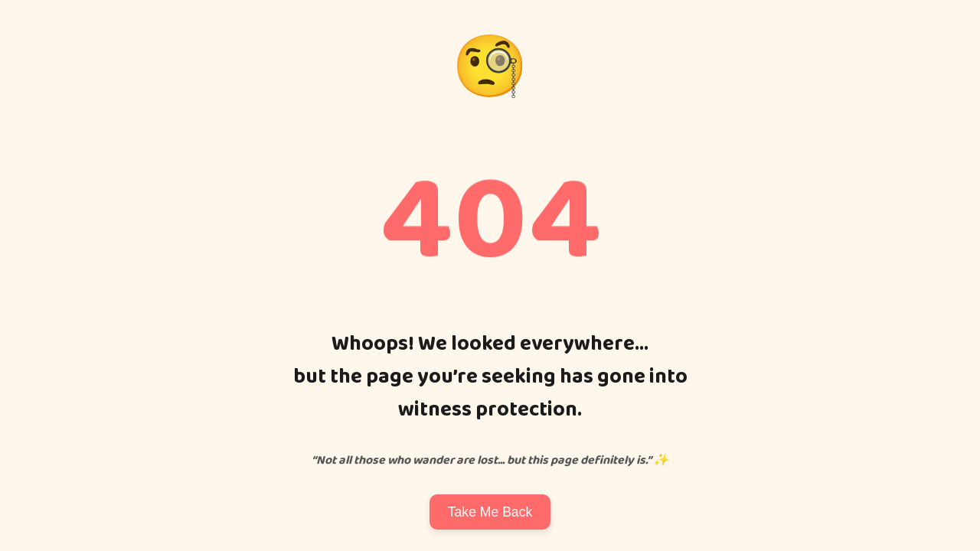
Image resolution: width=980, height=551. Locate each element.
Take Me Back (490, 512)
